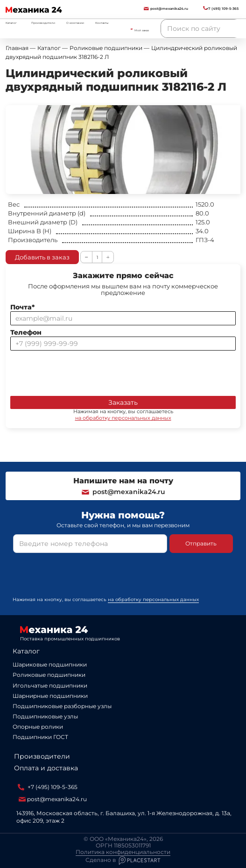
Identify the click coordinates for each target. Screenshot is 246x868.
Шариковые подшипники (50, 664)
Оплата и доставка (46, 768)
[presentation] (81, 371)
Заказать (123, 402)
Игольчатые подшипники (50, 685)
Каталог (26, 651)
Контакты (102, 23)
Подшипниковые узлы (45, 716)
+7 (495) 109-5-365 (48, 787)
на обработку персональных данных (123, 418)
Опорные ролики (38, 727)
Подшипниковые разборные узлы (62, 706)
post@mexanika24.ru (123, 492)
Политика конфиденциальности (123, 852)
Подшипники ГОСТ (40, 737)
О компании (75, 23)
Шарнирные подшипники (50, 696)
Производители (43, 23)
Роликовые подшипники (49, 675)
